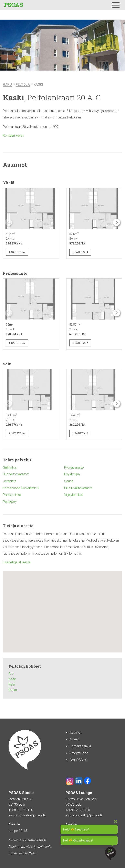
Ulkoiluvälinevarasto (78, 488)
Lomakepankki (80, 746)
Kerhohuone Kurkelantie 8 (21, 488)
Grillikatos (10, 467)
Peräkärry (10, 502)
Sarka (13, 690)
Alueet (74, 739)
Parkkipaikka (12, 495)
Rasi (12, 684)
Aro (11, 674)
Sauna (69, 481)
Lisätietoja (17, 252)
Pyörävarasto (74, 467)
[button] (117, 222)
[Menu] (116, 5)
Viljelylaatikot (74, 495)
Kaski (38, 85)
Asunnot (76, 733)
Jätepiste (10, 481)
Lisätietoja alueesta (17, 562)
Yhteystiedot (79, 753)
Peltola (23, 85)
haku (7, 85)
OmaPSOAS (78, 760)
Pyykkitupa (72, 474)
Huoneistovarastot (16, 474)
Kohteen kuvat (13, 135)
